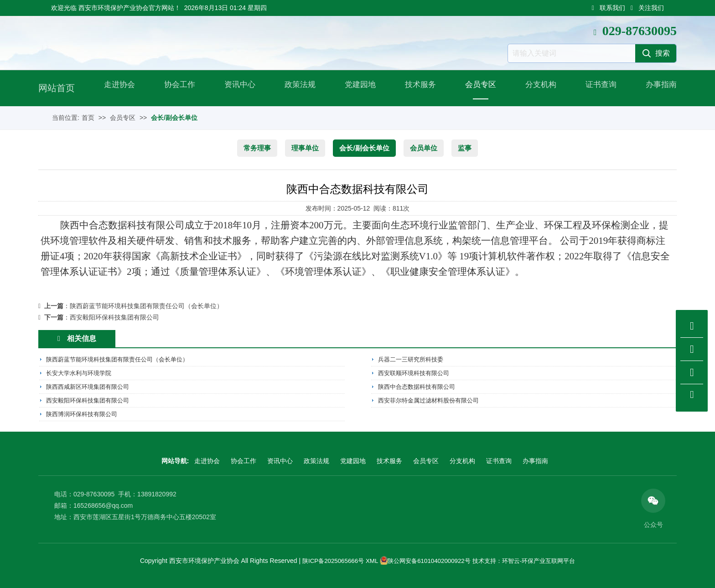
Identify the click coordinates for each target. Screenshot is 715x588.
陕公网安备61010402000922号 (427, 560)
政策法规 (297, 88)
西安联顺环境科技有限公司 (416, 373)
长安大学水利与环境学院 (81, 373)
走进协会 (117, 88)
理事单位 (305, 148)
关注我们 (647, 8)
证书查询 (598, 88)
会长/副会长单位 (174, 118)
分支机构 (538, 88)
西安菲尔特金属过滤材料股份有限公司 (432, 399)
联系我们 (609, 8)
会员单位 (424, 148)
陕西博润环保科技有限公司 (84, 413)
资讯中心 (237, 88)
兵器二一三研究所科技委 (413, 360)
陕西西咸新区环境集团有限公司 (91, 386)
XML (367, 560)
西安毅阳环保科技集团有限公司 (114, 317)
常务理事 (257, 148)
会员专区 (478, 88)
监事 (465, 148)
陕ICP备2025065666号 (326, 560)
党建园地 (357, 88)
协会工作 (177, 88)
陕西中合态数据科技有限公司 (420, 386)
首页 (88, 118)
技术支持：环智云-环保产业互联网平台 (528, 560)
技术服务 (418, 88)
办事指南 (658, 88)
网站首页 (57, 88)
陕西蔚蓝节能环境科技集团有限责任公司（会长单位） (146, 306)
